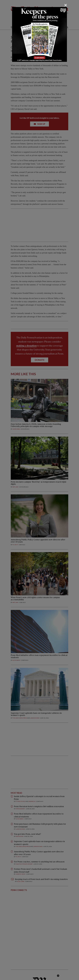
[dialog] (39, 490)
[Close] (66, 5)
